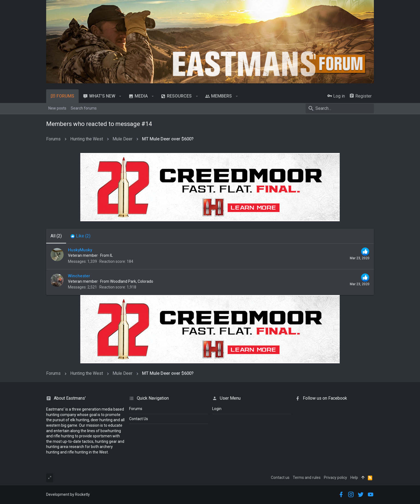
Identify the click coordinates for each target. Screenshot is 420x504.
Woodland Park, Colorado (132, 281)
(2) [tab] (56, 236)
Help (354, 478)
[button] (120, 96)
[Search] (340, 108)
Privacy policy (335, 478)
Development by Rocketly (68, 494)
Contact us (280, 478)
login (217, 409)
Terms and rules (307, 478)
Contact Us (139, 419)
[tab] (80, 236)
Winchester (79, 276)
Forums (136, 409)
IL (111, 255)
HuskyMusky (80, 250)
